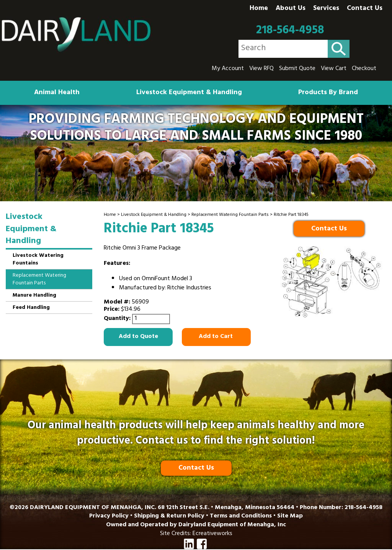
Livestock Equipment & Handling (189, 93)
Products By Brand (328, 93)
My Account (228, 69)
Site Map (290, 516)
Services (326, 9)
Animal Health (57, 93)
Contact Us (365, 9)
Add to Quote (138, 337)
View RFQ (261, 69)
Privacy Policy (109, 516)
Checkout (364, 69)
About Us (291, 9)
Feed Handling (31, 308)
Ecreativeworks (212, 534)
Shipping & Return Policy (169, 516)
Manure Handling (34, 296)
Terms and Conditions (241, 516)
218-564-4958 (290, 31)
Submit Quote (297, 69)
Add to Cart (216, 337)
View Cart (334, 69)
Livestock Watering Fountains (38, 260)
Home (259, 9)
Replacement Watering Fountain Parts (230, 215)
